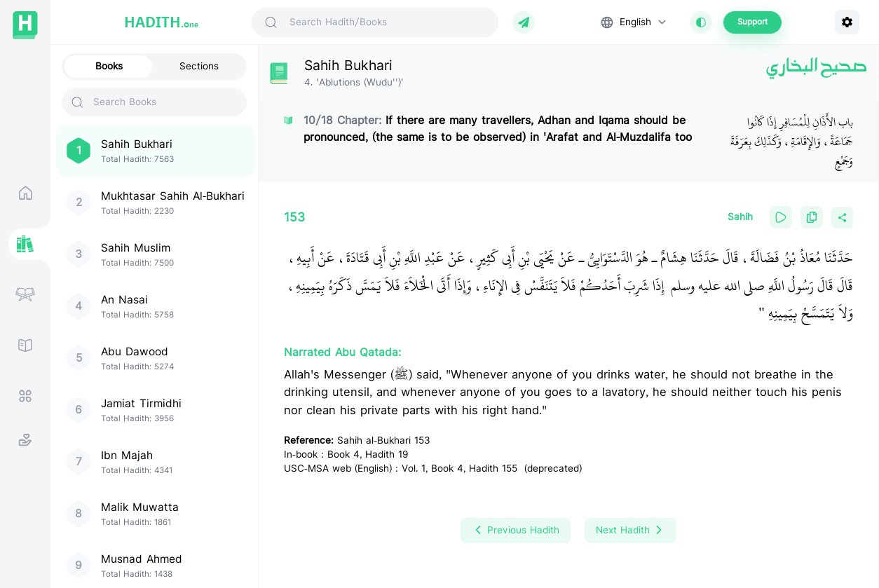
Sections (199, 67)
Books (109, 67)
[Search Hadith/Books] (388, 22)
